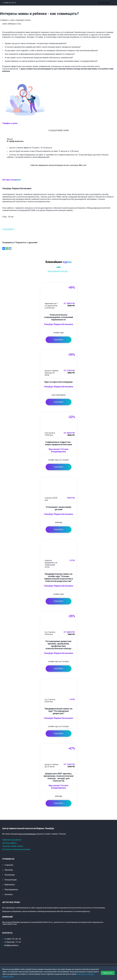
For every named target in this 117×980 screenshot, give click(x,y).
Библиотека (10, 885)
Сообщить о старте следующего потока (15, 20)
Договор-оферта (9, 843)
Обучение (9, 870)
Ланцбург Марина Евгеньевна (58, 324)
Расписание (10, 875)
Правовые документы (12, 840)
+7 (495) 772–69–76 (9, 3)
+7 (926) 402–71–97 (12, 942)
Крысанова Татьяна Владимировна (58, 450)
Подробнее (8, 229)
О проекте (9, 865)
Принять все (108, 973)
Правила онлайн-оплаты (13, 846)
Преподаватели (11, 890)
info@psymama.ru (11, 945)
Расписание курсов (58, 272)
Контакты (9, 894)
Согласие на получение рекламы (16, 849)
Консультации (11, 880)
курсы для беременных (27, 834)
